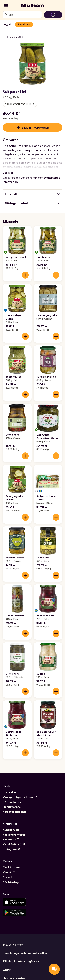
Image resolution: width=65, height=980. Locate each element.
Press (8, 877)
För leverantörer (14, 835)
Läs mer (8, 173)
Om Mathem (11, 867)
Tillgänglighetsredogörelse (21, 961)
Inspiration (10, 792)
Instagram (11, 849)
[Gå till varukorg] (53, 15)
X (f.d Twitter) (14, 844)
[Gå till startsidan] (33, 6)
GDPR (7, 970)
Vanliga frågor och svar (20, 797)
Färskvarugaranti (14, 812)
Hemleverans (12, 807)
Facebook (11, 839)
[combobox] (24, 15)
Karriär (9, 872)
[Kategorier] (6, 6)
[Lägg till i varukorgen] (25, 275)
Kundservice (11, 830)
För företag (11, 882)
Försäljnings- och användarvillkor (25, 953)
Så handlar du (12, 802)
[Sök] (6, 15)
